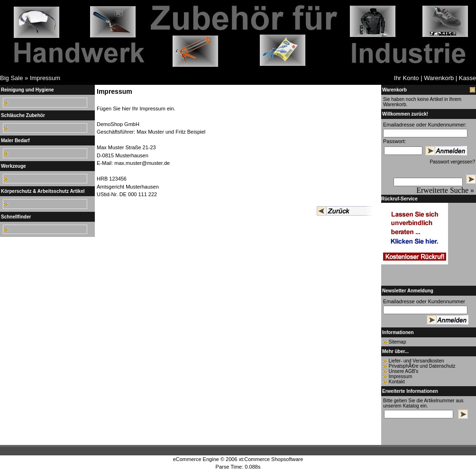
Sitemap (398, 342)
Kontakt (397, 382)
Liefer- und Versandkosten (416, 361)
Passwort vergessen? (452, 162)
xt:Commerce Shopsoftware (271, 459)
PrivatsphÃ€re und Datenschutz (422, 366)
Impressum (45, 78)
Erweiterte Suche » (445, 190)
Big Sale (11, 78)
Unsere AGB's (404, 371)
